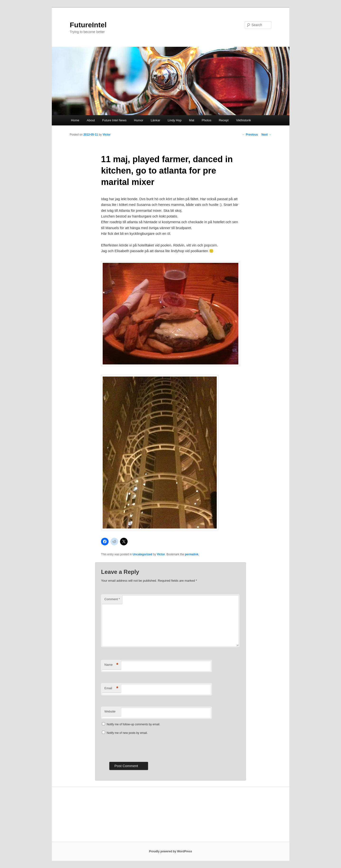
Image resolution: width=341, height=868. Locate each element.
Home (75, 120)
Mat (192, 120)
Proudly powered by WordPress (170, 851)
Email (111, 688)
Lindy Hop (175, 120)
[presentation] (137, 748)
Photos (207, 120)
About (91, 120)
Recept (224, 120)
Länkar (155, 120)
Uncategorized (142, 554)
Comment (112, 599)
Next (266, 135)
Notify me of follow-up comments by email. (133, 724)
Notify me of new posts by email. (127, 733)
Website (110, 711)
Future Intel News (114, 120)
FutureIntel (88, 25)
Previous (250, 135)
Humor (139, 120)
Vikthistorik (243, 120)
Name (111, 665)
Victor (107, 135)
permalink (192, 554)
